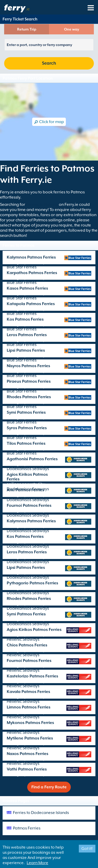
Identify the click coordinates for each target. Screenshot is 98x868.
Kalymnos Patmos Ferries (31, 257)
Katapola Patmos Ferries (31, 304)
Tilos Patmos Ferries (26, 443)
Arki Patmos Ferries (25, 490)
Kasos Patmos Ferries (27, 288)
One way (72, 29)
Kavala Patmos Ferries (28, 692)
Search (49, 63)
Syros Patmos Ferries (27, 428)
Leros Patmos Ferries (27, 335)
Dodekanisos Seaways (28, 469)
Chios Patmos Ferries (27, 645)
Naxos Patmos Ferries (27, 754)
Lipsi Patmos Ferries (26, 350)
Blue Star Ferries (22, 267)
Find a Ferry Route (49, 787)
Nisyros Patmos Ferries (28, 366)
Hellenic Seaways (23, 639)
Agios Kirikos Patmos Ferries (27, 477)
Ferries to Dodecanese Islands (41, 813)
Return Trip (27, 29)
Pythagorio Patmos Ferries (32, 583)
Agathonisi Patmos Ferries (32, 459)
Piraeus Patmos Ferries (29, 381)
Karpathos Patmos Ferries (32, 273)
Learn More (37, 863)
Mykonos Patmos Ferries (30, 723)
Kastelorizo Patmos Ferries (32, 676)
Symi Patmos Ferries (26, 412)
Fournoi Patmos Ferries (29, 505)
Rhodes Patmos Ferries (29, 397)
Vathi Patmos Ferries (27, 769)
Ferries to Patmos (42, 205)
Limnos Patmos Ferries (29, 707)
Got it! (87, 849)
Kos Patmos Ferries (25, 319)
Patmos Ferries (27, 828)
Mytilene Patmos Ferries (30, 738)
